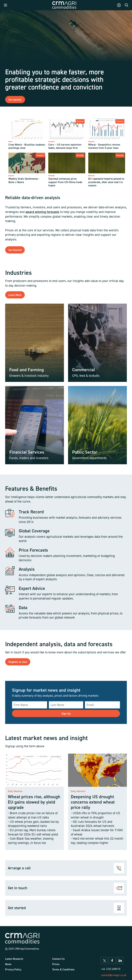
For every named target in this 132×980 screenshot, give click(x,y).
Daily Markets (15, 791)
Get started (15, 100)
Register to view (18, 662)
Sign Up (66, 713)
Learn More (15, 295)
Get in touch (18, 888)
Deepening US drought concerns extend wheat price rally (93, 802)
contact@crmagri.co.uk (114, 975)
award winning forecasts (42, 212)
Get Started (15, 250)
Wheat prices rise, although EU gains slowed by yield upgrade (34, 802)
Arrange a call (19, 868)
